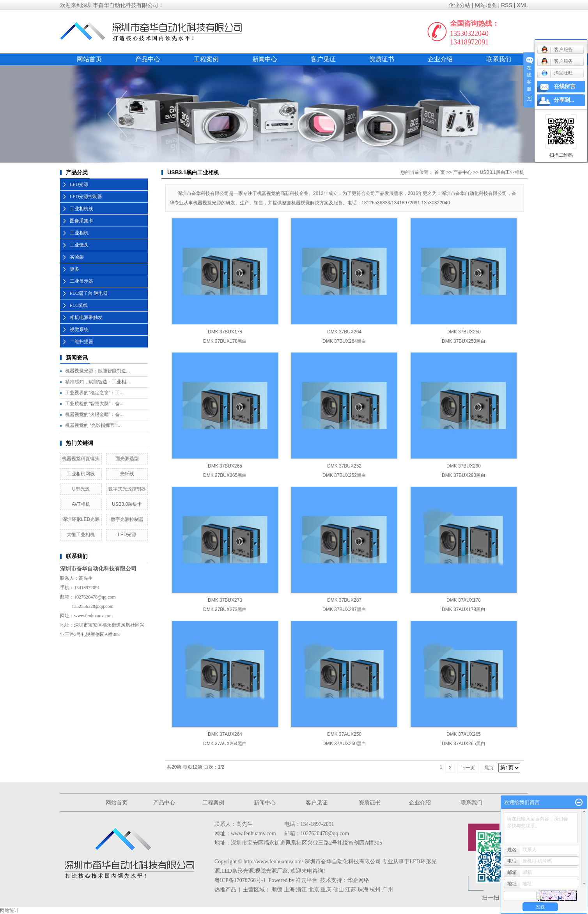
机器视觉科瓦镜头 (81, 459)
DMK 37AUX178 (464, 600)
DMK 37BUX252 (344, 466)
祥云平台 (306, 880)
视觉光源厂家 (271, 871)
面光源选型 (127, 459)
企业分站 (459, 5)
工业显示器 (81, 281)
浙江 (301, 890)
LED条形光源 (238, 871)
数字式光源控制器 (127, 489)
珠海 (363, 890)
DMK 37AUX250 (344, 734)
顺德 (277, 890)
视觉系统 (79, 329)
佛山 (338, 890)
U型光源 (81, 489)
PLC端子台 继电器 (89, 293)
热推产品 (225, 890)
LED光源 (79, 184)
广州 (388, 890)
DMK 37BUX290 (464, 466)
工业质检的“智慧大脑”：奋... (94, 404)
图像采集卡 (81, 221)
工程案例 (206, 59)
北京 (314, 890)
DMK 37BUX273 (225, 600)
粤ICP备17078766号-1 (240, 880)
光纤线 (127, 474)
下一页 (468, 768)
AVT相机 (81, 504)
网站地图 (486, 5)
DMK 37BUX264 (344, 332)
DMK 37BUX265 (225, 466)
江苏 (351, 890)
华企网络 (358, 880)
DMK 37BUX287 (344, 600)
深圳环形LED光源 (81, 519)
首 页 (440, 172)
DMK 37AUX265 (464, 734)
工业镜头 (79, 245)
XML (522, 5)
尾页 (489, 768)
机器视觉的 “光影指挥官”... (93, 425)
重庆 (326, 890)
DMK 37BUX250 (464, 332)
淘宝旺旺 (557, 73)
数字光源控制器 (127, 519)
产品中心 (148, 59)
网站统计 (9, 910)
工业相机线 (81, 209)
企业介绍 (440, 59)
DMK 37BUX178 (225, 332)
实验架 (77, 257)
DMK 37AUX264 (225, 734)
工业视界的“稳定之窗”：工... (94, 393)
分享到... (564, 100)
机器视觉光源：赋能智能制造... (97, 371)
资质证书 (382, 59)
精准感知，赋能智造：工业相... (97, 382)
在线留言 (565, 86)
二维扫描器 (81, 342)
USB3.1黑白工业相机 (502, 172)
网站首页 (89, 59)
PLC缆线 (79, 305)
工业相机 (79, 233)
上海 (289, 890)
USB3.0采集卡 (127, 504)
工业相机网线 (81, 474)
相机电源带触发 (86, 317)
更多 (74, 269)
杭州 (375, 890)
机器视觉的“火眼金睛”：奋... (94, 414)
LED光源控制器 (86, 197)
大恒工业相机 (81, 535)
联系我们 (499, 59)
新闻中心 (265, 59)
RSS (507, 5)
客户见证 (323, 59)
